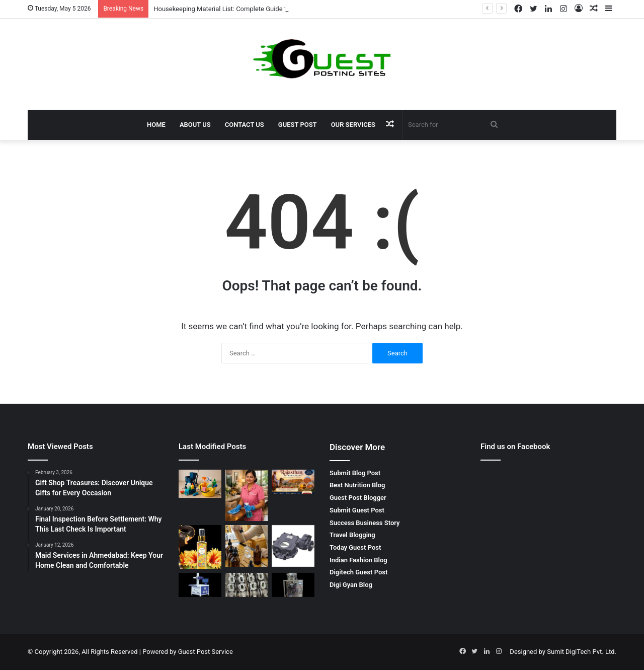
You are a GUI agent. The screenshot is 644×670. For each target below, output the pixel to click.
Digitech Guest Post (358, 572)
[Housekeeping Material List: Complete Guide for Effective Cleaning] (200, 484)
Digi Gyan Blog (351, 585)
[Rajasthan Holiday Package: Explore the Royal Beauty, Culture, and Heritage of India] (293, 482)
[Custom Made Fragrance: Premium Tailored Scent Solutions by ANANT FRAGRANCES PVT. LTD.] (247, 546)
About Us (195, 125)
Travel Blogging (352, 535)
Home (156, 125)
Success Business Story (365, 523)
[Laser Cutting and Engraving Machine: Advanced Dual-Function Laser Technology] (200, 585)
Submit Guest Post (357, 510)
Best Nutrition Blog (357, 485)
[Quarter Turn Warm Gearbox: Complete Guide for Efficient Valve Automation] (293, 546)
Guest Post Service (206, 652)
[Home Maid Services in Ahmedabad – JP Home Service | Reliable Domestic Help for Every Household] (247, 495)
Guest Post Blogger (358, 498)
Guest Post (298, 125)
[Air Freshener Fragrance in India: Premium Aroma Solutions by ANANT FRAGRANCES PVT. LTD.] (200, 547)
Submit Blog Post (355, 473)
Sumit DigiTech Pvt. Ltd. (582, 652)
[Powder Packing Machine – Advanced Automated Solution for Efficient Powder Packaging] (293, 585)
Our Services (353, 125)
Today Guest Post (355, 547)
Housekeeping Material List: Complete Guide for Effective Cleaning (250, 9)
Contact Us (245, 125)
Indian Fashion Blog (358, 560)
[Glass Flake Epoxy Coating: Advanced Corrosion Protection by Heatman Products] (247, 585)
